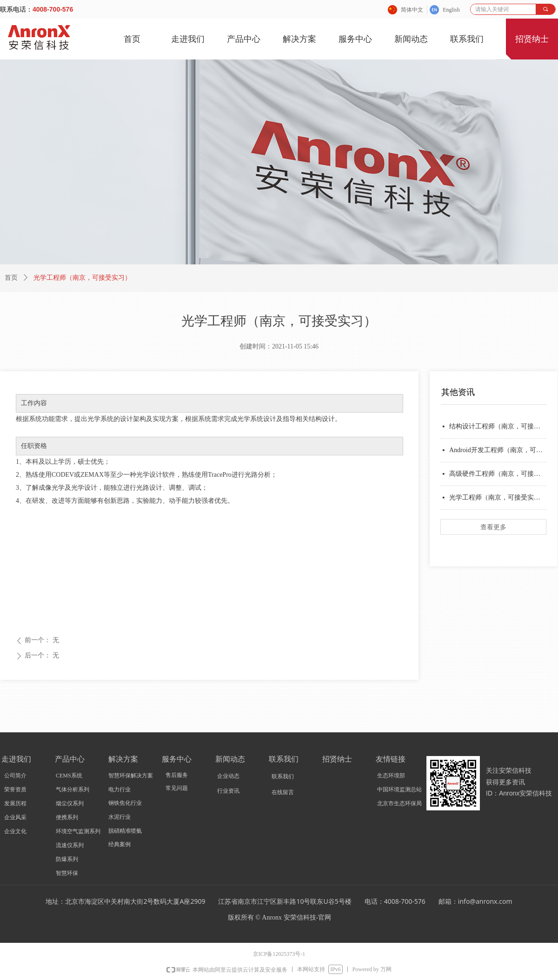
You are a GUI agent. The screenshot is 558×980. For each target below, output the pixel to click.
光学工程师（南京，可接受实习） (498, 497)
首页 (11, 278)
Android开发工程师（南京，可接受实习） (498, 450)
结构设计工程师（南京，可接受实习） (498, 426)
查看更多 (493, 527)
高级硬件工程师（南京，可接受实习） (498, 474)
